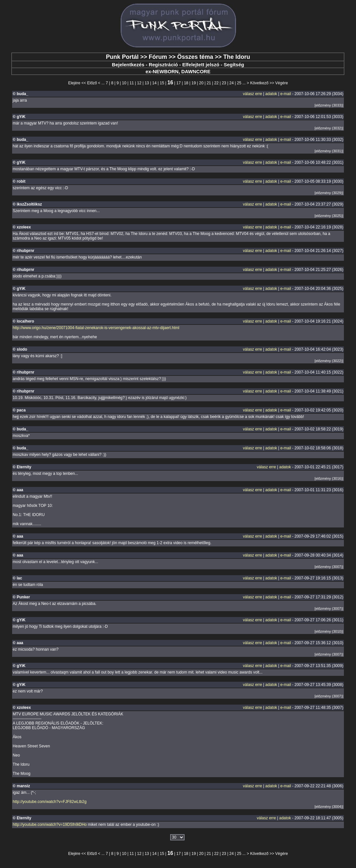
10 (124, 83)
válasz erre (253, 94)
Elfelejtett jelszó (201, 65)
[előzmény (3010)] (329, 631)
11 (132, 83)
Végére (282, 83)
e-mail (286, 94)
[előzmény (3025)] (329, 216)
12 (139, 83)
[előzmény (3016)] (329, 478)
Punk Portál (122, 57)
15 (162, 83)
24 (232, 83)
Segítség (234, 65)
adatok (271, 94)
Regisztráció (163, 65)
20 (201, 83)
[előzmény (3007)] (329, 567)
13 (147, 83)
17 (179, 83)
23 (224, 83)
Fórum (158, 57)
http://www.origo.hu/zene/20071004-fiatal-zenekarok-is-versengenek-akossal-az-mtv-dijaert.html (96, 328)
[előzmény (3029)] (329, 193)
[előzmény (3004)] (329, 807)
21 (209, 83)
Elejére (74, 83)
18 (186, 83)
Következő (259, 83)
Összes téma (195, 57)
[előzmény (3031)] (329, 151)
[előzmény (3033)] (329, 105)
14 (154, 83)
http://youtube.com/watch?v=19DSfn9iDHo (50, 825)
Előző (92, 83)
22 (216, 83)
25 (239, 83)
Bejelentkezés (128, 65)
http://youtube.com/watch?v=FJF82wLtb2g (50, 802)
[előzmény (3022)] (329, 361)
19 (194, 83)
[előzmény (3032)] (329, 128)
